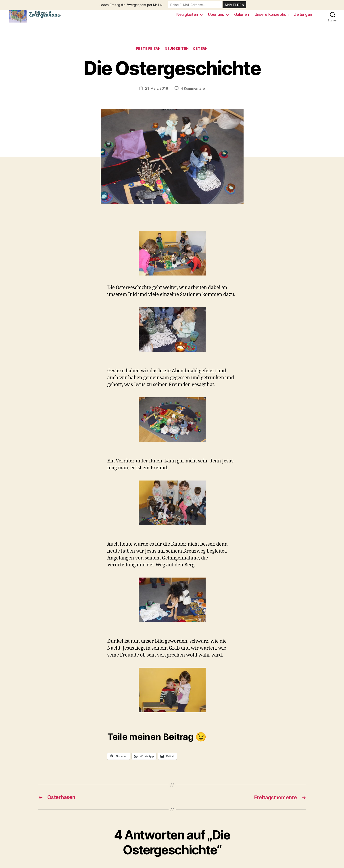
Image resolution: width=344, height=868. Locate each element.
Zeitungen (303, 16)
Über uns (216, 16)
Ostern (201, 52)
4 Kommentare (193, 92)
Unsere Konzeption (272, 16)
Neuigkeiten (187, 16)
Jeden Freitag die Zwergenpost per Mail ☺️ (131, 5)
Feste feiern (148, 52)
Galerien (242, 16)
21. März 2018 (157, 92)
